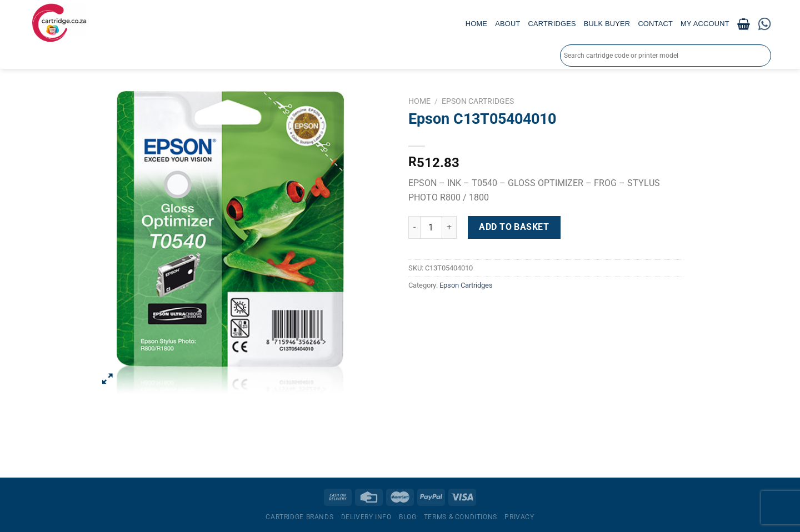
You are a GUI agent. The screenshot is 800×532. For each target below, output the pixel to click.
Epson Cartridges (478, 101)
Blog (407, 517)
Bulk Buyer (607, 24)
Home (476, 24)
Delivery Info (366, 517)
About (507, 24)
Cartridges (552, 24)
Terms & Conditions (461, 517)
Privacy (519, 517)
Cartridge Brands (299, 517)
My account (705, 24)
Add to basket (514, 227)
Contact (655, 24)
